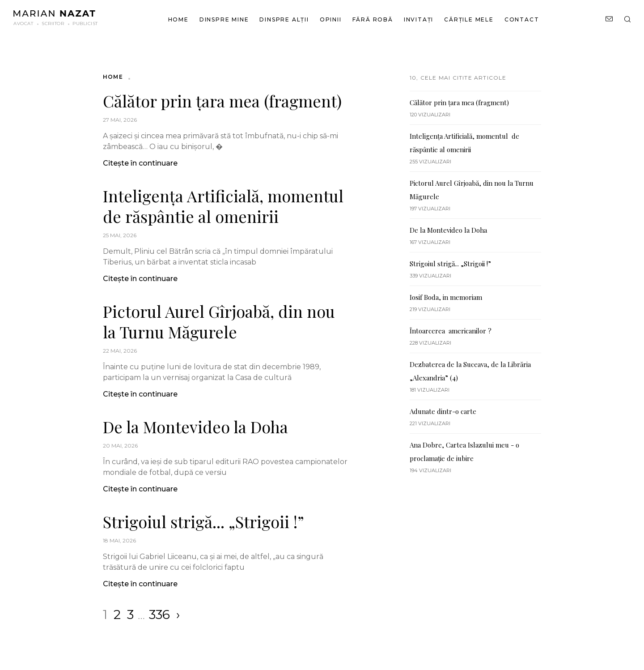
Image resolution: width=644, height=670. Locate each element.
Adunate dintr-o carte (444, 411)
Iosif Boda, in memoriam (446, 297)
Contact (522, 19)
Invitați (419, 19)
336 (159, 615)
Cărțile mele (469, 19)
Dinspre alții (284, 19)
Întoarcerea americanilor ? (451, 331)
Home (178, 19)
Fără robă (373, 19)
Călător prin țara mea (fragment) (222, 101)
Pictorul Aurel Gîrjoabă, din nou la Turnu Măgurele (219, 321)
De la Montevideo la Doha (195, 427)
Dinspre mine (224, 19)
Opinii (331, 19)
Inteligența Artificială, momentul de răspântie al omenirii (223, 206)
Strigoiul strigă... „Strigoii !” (203, 521)
